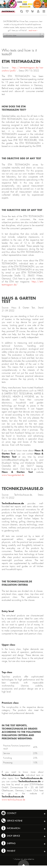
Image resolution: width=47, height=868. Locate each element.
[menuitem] (22, 11)
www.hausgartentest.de (13, 475)
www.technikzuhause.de (13, 800)
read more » (33, 30)
